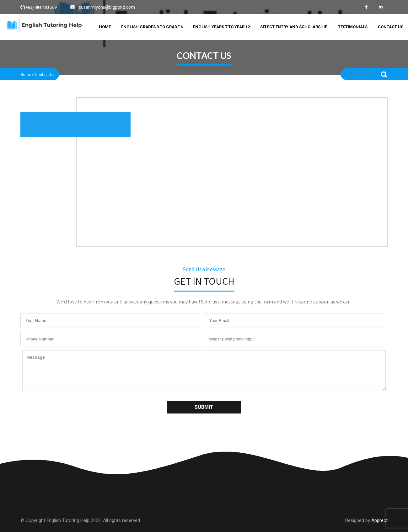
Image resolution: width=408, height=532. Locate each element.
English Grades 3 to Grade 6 (152, 27)
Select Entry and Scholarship (294, 27)
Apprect (379, 520)
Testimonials (353, 27)
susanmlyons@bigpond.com (107, 7)
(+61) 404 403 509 (40, 7)
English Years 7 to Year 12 (221, 27)
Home (105, 27)
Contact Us (391, 27)
